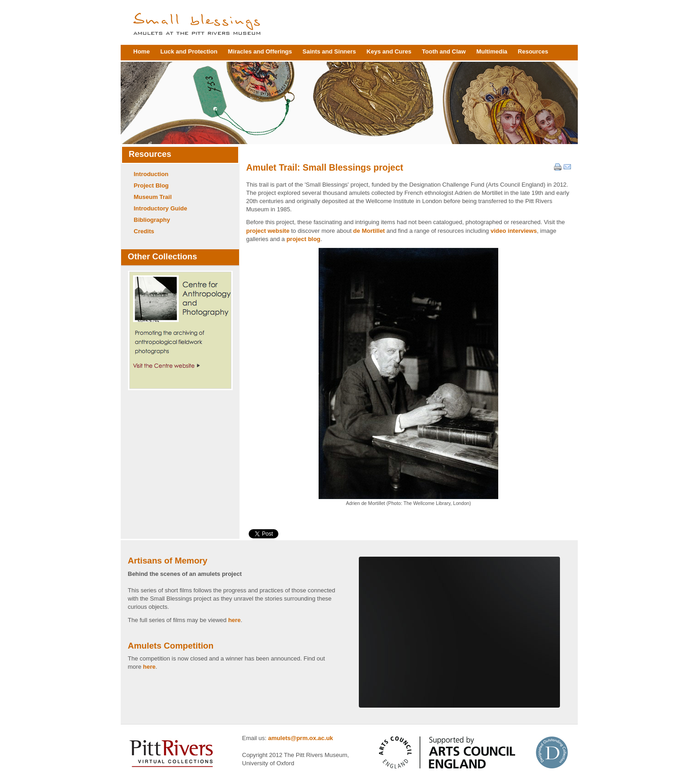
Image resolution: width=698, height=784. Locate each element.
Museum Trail (153, 197)
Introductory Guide (161, 208)
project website (268, 231)
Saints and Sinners (329, 51)
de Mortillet (369, 231)
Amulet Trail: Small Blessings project (325, 167)
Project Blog (152, 185)
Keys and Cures (389, 51)
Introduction (151, 174)
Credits (144, 231)
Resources (533, 51)
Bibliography (152, 220)
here (234, 620)
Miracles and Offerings (260, 51)
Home (142, 51)
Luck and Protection (189, 51)
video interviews (514, 231)
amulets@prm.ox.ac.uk (301, 738)
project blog (304, 239)
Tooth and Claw (444, 51)
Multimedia (492, 51)
